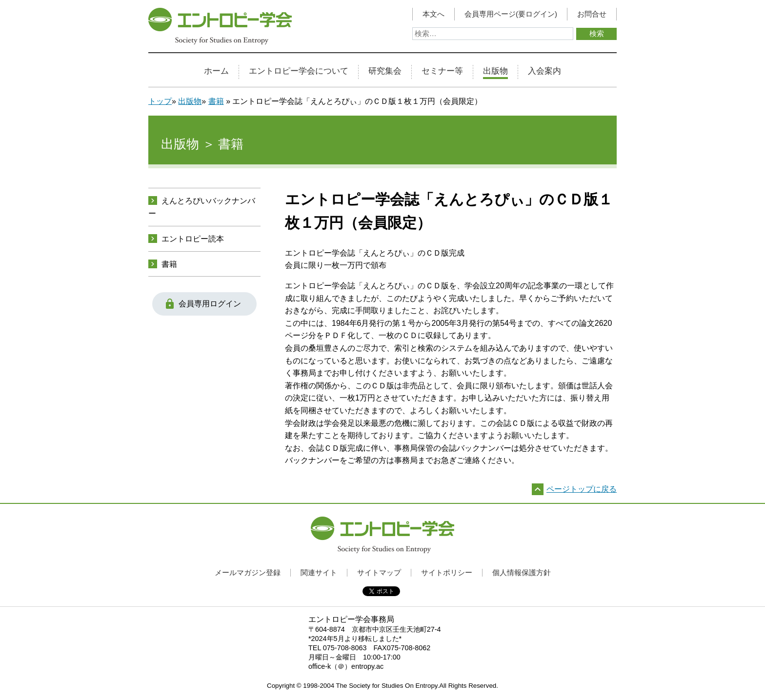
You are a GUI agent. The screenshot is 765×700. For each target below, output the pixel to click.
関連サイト (319, 572)
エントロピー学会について (299, 71)
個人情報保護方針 (522, 572)
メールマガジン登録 (248, 572)
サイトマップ (379, 572)
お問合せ (592, 14)
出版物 (495, 71)
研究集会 (385, 71)
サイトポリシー (447, 572)
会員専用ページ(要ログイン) (511, 14)
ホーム (216, 71)
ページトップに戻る (582, 489)
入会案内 (544, 71)
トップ (160, 101)
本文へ (433, 14)
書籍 (216, 101)
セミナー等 (442, 71)
